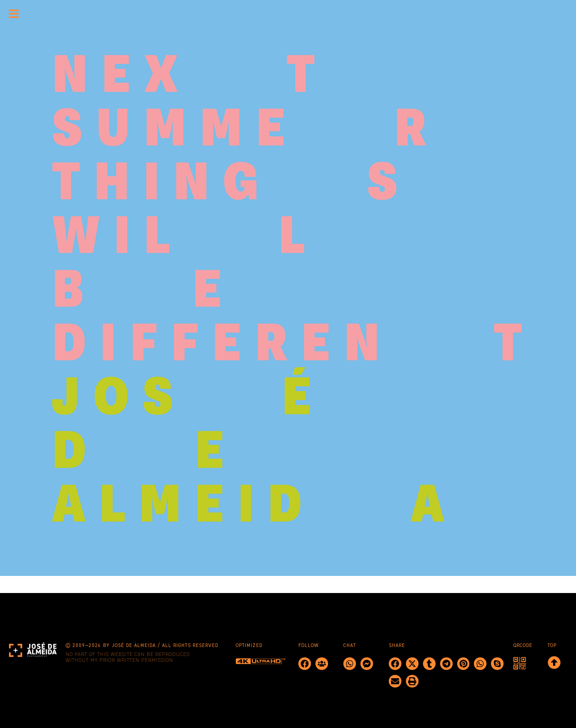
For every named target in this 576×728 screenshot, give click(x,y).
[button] (395, 664)
